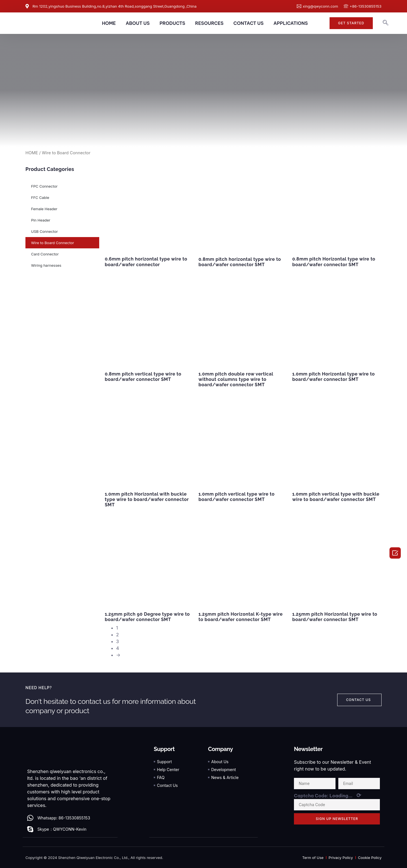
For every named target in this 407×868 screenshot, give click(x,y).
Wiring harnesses (46, 265)
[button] (351, 23)
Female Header (44, 209)
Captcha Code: (328, 795)
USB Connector (45, 231)
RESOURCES (209, 23)
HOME (109, 23)
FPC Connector (44, 186)
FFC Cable (40, 198)
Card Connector (45, 254)
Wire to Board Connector (53, 243)
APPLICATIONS (290, 23)
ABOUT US (138, 23)
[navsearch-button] (386, 23)
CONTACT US (249, 23)
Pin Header (41, 220)
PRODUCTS (172, 23)
